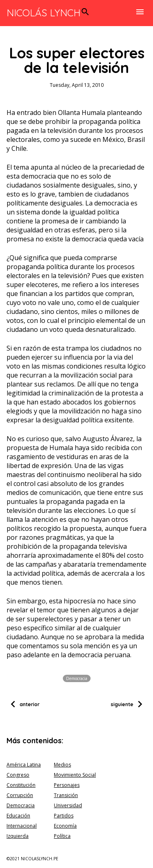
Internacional (22, 826)
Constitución (21, 785)
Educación (18, 816)
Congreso (18, 775)
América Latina (24, 765)
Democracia (77, 678)
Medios (62, 765)
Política (62, 836)
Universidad (68, 805)
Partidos (64, 816)
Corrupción (20, 795)
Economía (65, 826)
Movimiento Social (75, 775)
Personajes (67, 785)
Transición (66, 795)
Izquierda (18, 836)
